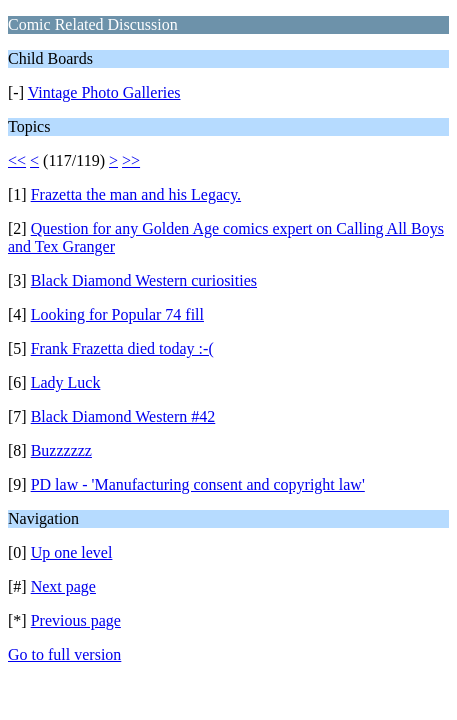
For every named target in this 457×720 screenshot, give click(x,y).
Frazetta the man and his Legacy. (136, 194)
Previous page (76, 620)
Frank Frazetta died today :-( (122, 348)
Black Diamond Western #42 (123, 416)
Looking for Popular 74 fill (117, 314)
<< (17, 160)
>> (131, 160)
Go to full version (64, 654)
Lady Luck (66, 382)
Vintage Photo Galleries (104, 92)
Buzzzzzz (61, 450)
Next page (63, 586)
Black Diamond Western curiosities (144, 280)
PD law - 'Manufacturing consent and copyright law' (198, 484)
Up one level (72, 552)
